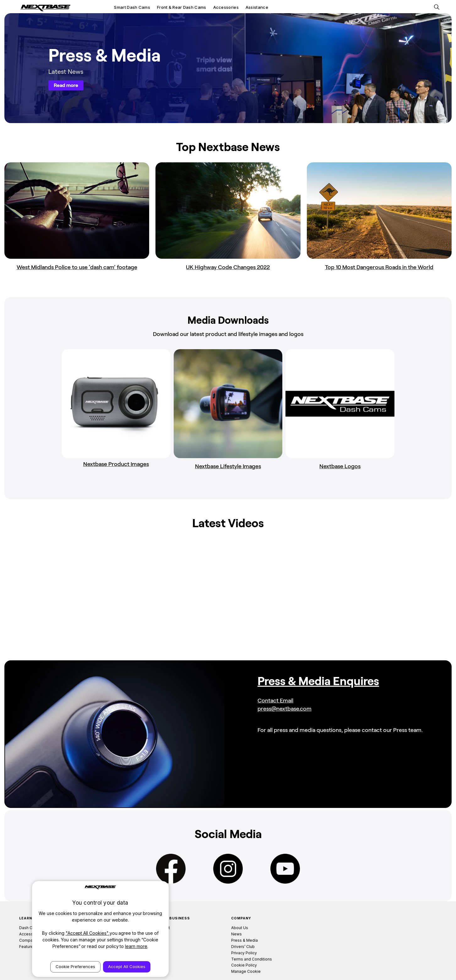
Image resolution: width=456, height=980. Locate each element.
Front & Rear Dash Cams (182, 7)
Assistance (257, 7)
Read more (66, 85)
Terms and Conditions (252, 935)
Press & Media (244, 916)
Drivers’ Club (243, 923)
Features (27, 923)
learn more (136, 946)
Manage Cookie (246, 948)
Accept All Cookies (127, 966)
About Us (240, 904)
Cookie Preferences (75, 966)
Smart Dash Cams (132, 7)
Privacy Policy (244, 929)
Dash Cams (30, 904)
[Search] (437, 7)
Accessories (226, 7)
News (236, 910)
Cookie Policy (244, 942)
